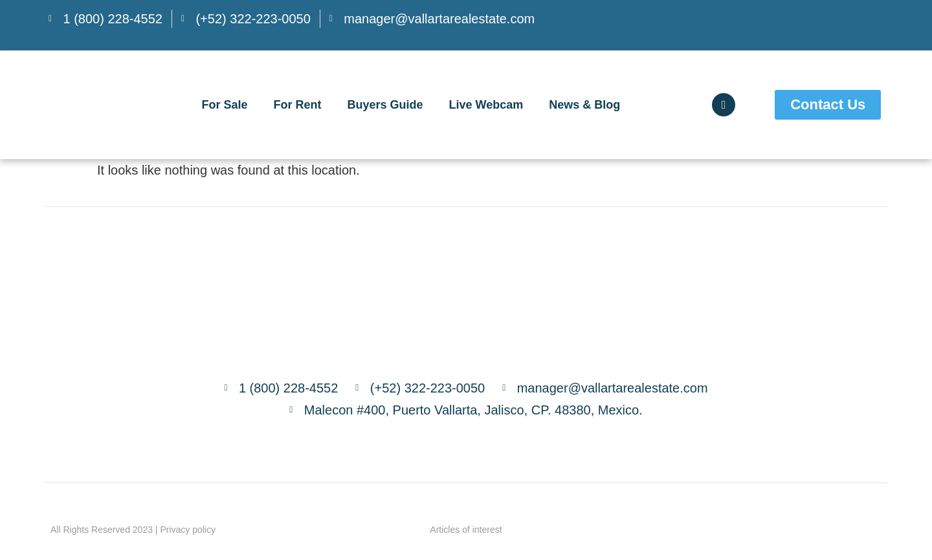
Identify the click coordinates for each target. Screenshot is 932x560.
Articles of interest (466, 530)
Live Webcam (486, 105)
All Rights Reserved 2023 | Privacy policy (133, 530)
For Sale (224, 105)
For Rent (297, 105)
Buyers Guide (385, 105)
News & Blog (584, 105)
